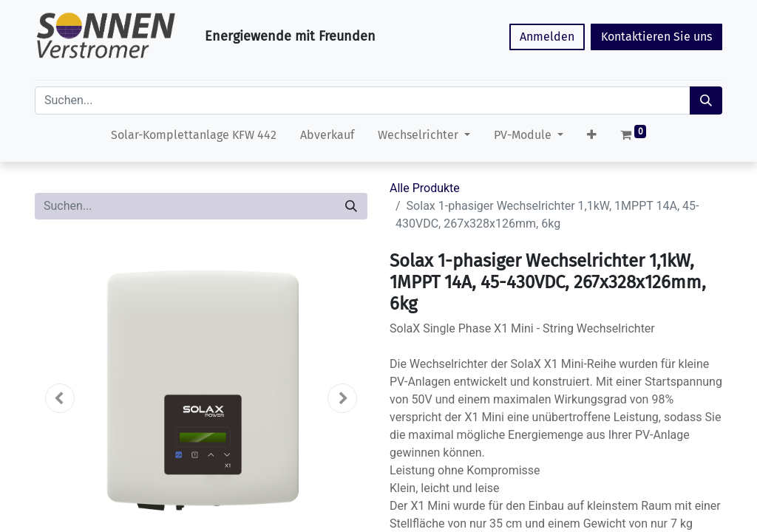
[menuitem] (194, 138)
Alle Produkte (425, 188)
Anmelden (547, 37)
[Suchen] (706, 100)
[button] (592, 138)
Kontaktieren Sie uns (656, 37)
